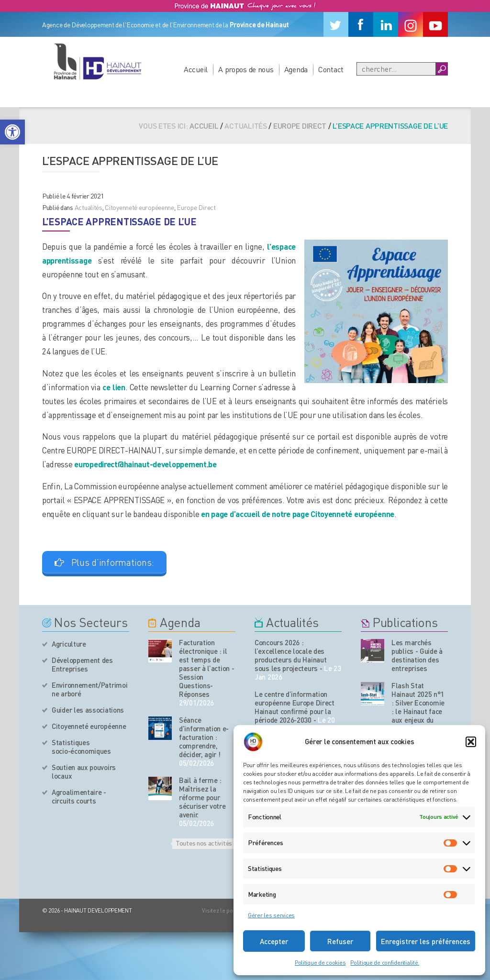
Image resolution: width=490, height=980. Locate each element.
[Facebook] (361, 24)
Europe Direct (300, 126)
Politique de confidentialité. (385, 963)
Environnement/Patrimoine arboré (89, 689)
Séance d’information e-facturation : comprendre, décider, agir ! (204, 737)
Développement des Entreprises (82, 664)
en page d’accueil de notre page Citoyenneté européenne (298, 514)
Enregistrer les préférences (426, 941)
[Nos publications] (373, 651)
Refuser (340, 941)
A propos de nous (246, 69)
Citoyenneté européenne (89, 726)
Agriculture (69, 644)
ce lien (114, 387)
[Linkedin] (386, 24)
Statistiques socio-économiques (81, 747)
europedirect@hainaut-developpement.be (145, 464)
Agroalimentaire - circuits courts (79, 796)
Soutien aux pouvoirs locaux (84, 771)
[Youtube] (435, 24)
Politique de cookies (320, 963)
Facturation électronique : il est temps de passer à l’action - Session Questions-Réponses (206, 668)
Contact (331, 69)
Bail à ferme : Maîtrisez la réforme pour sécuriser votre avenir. (202, 797)
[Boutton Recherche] (441, 69)
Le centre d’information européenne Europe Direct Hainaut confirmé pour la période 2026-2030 (295, 707)
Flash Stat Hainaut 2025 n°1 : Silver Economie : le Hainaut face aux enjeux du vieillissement (418, 707)
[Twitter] (336, 24)
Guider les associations (88, 710)
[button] (12, 132)
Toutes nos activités (204, 843)
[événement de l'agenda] (160, 651)
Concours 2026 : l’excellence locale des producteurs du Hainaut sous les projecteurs (290, 655)
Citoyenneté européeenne (139, 207)
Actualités (89, 207)
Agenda (296, 69)
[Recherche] (396, 69)
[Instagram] (411, 24)
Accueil (196, 69)
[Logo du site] (97, 61)
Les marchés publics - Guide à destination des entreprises (417, 655)
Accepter (274, 941)
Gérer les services (271, 915)
